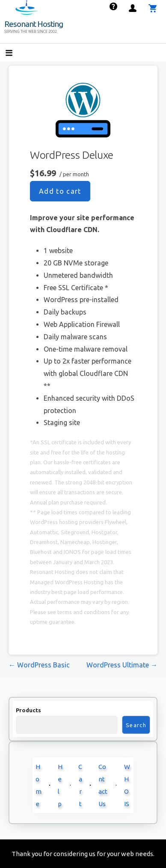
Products (28, 710)
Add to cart (60, 191)
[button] (16, 54)
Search (136, 725)
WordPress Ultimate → (122, 665)
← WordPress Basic (39, 665)
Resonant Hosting (34, 24)
